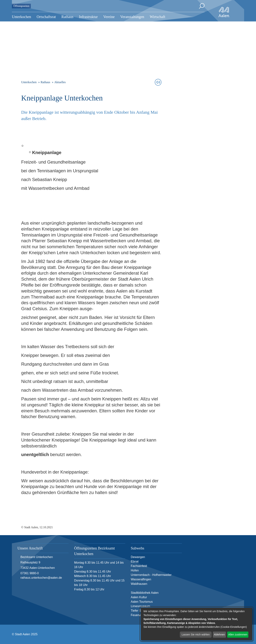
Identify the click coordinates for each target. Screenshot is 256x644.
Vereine (109, 17)
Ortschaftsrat (46, 17)
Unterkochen (21, 17)
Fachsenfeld (139, 566)
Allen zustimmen (238, 635)
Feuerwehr (138, 615)
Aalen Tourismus (142, 602)
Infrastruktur (88, 17)
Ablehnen (219, 635)
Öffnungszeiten (21, 6)
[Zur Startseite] (224, 12)
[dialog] (197, 624)
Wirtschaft (158, 17)
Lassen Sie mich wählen (196, 635)
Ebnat (135, 561)
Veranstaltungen (132, 17)
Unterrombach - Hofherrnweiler (151, 575)
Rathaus (67, 17)
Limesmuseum (140, 606)
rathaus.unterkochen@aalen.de (41, 578)
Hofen (135, 570)
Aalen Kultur (139, 597)
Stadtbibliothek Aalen (145, 593)
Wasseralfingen (141, 579)
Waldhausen (139, 584)
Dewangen (138, 557)
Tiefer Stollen (140, 611)
